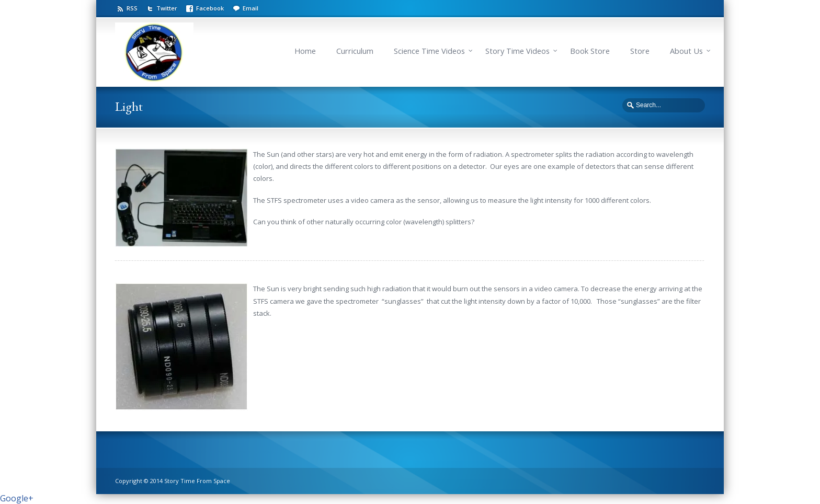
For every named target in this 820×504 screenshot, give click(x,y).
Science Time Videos (429, 51)
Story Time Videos (517, 51)
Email (250, 8)
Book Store (590, 51)
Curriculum (355, 51)
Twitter (167, 8)
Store (640, 51)
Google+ (17, 498)
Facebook (210, 8)
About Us (686, 51)
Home (305, 51)
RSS (132, 8)
